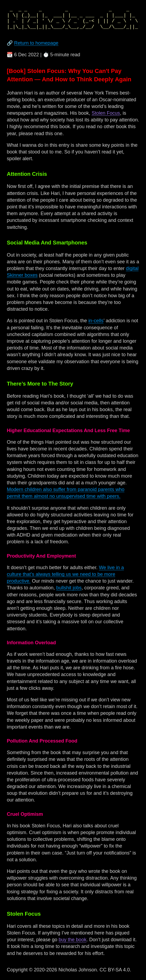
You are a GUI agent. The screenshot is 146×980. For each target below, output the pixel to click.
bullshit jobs (69, 588)
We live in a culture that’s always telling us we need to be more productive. (65, 574)
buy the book (72, 940)
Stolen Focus (106, 113)
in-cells (96, 321)
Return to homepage (36, 43)
